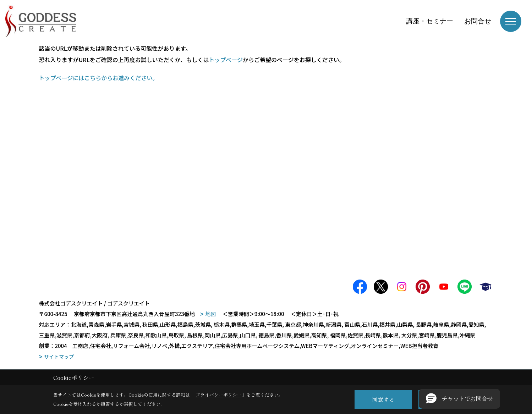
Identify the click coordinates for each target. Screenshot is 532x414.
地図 (210, 314)
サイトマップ (59, 357)
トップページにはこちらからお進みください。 (99, 78)
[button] (459, 399)
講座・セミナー (430, 21)
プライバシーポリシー (219, 395)
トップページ (226, 60)
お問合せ (478, 21)
